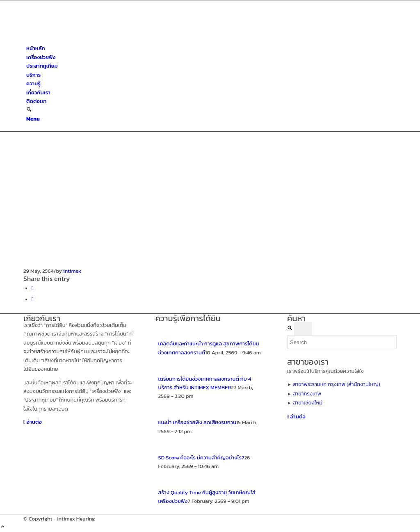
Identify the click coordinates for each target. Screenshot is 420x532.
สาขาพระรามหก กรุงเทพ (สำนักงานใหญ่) (337, 384)
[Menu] (33, 119)
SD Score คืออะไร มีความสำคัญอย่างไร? (201, 458)
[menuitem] (211, 48)
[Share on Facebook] (33, 288)
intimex (72, 271)
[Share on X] (33, 299)
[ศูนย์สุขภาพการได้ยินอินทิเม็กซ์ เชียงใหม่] (85, 40)
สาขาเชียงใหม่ (308, 403)
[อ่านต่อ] (33, 422)
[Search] (29, 110)
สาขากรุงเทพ (307, 394)
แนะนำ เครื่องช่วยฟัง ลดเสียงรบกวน (197, 422)
